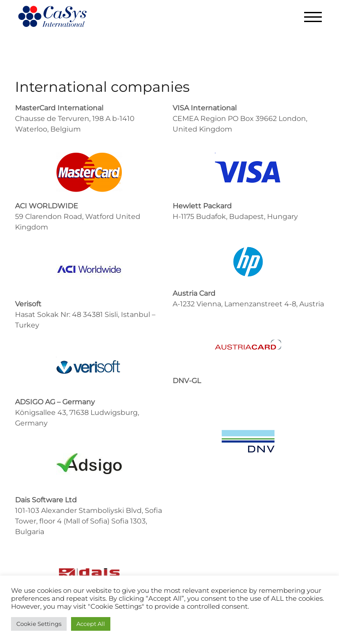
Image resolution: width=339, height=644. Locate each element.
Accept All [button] (91, 624)
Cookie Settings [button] (39, 624)
